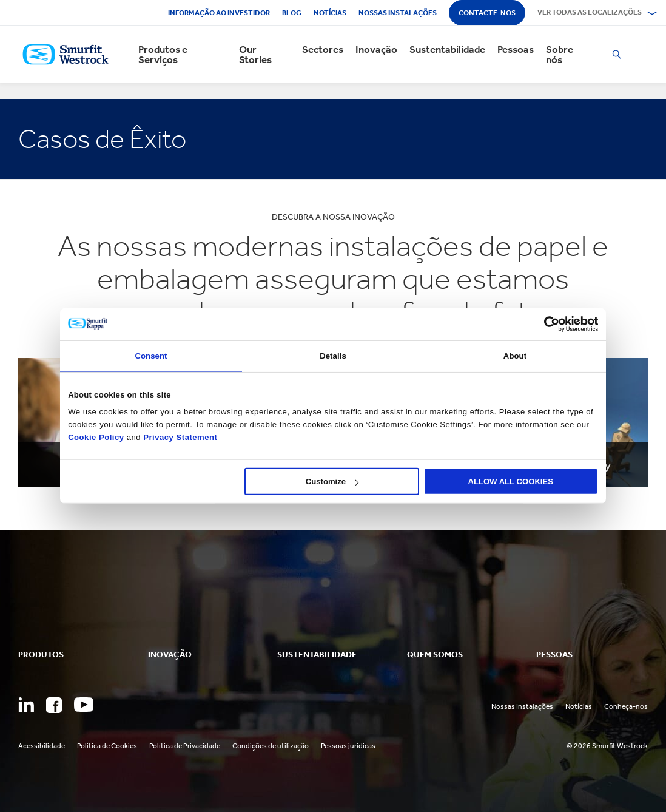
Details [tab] (333, 355)
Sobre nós (560, 55)
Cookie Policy (96, 437)
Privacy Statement (179, 437)
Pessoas (516, 49)
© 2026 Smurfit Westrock (607, 746)
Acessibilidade (42, 746)
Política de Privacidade (185, 746)
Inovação (376, 49)
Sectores (323, 49)
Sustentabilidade (447, 49)
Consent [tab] (151, 355)
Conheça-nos (626, 706)
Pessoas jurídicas (348, 746)
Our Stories (255, 55)
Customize (332, 482)
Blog (292, 13)
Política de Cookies (107, 746)
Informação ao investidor (219, 13)
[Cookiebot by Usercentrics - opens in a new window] (545, 324)
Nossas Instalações (522, 706)
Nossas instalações (398, 13)
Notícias (330, 13)
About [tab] (515, 355)
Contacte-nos (487, 13)
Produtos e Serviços (163, 55)
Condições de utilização (271, 746)
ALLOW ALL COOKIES (510, 482)
